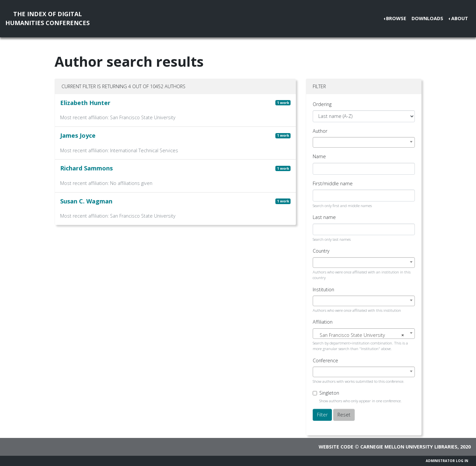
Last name (324, 217)
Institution (323, 289)
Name (319, 156)
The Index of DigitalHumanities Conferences (47, 18)
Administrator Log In (447, 461)
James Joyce (78, 135)
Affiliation (323, 322)
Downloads (427, 18)
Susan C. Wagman (86, 201)
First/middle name (333, 183)
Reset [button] (344, 415)
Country (321, 251)
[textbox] (364, 335)
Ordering (322, 104)
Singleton (329, 393)
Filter (322, 415)
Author (320, 131)
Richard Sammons (86, 168)
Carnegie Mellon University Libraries (409, 447)
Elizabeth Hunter (85, 103)
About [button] (460, 18)
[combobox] (364, 142)
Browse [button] (396, 18)
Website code (336, 447)
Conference (325, 360)
